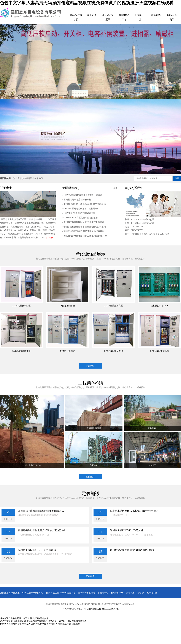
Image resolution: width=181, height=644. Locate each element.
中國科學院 (103, 593)
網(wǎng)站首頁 (76, 17)
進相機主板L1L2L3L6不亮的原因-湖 (37, 550)
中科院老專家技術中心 (33, 593)
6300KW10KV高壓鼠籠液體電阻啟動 (81, 218)
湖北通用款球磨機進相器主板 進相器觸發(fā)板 (85, 236)
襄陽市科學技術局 (86, 593)
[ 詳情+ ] (50, 238)
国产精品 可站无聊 (55, 624)
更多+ (116, 188)
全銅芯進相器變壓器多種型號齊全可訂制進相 (85, 227)
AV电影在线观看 (72, 624)
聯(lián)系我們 (172, 17)
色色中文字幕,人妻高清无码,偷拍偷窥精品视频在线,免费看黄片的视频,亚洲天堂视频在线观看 (87, 3)
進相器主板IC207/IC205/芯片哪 (127, 530)
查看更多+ (91, 366)
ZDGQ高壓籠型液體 (114, 351)
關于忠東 (92, 15)
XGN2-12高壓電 (68, 351)
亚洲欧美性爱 (20, 624)
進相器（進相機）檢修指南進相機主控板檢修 (85, 204)
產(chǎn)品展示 (108, 17)
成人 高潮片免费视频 (36, 624)
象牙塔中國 (152, 593)
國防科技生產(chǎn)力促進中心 (61, 593)
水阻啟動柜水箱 (68, 306)
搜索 (177, 178)
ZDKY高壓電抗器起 (160, 351)
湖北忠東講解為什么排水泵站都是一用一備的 (134, 511)
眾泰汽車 (130, 593)
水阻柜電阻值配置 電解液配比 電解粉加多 (132, 550)
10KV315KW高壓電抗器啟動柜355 (79, 213)
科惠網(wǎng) (117, 593)
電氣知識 (156, 15)
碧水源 (141, 593)
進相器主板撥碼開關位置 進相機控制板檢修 (84, 222)
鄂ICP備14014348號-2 (72, 609)
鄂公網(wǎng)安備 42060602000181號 (101, 609)
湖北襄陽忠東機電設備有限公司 (28, 178)
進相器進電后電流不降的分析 (77, 200)
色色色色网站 (6, 624)
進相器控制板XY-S (160, 306)
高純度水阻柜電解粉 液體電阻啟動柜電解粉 (84, 231)
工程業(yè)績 (140, 17)
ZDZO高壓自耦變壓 (21, 306)
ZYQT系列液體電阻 (21, 351)
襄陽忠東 (15, 593)
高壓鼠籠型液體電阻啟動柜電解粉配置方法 (41, 511)
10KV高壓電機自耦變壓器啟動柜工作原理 (83, 195)
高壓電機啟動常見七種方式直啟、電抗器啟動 (42, 530)
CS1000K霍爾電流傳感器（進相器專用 (81, 209)
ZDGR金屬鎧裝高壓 (113, 306)
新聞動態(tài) (124, 17)
